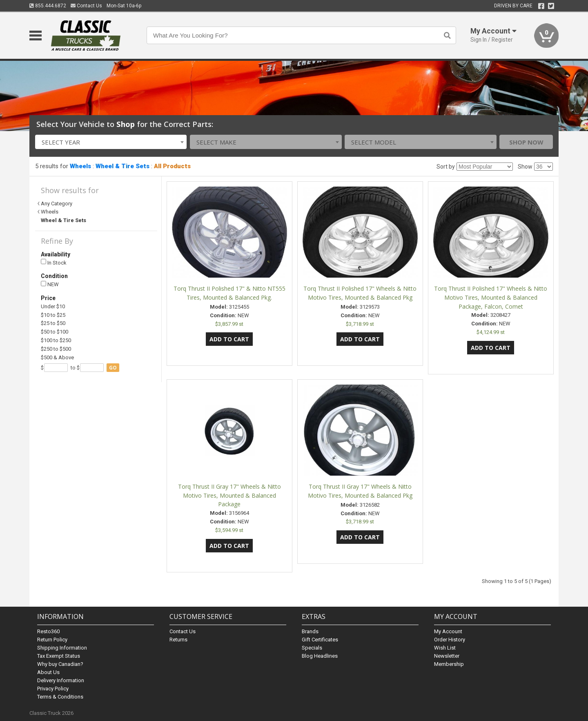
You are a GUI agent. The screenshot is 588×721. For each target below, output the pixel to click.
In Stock (54, 262)
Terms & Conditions (60, 697)
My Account (448, 631)
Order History (450, 640)
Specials (312, 648)
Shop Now (526, 142)
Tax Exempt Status (59, 656)
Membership (449, 664)
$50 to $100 (55, 332)
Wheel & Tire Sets (122, 166)
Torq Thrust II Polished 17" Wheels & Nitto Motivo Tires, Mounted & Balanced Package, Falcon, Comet (491, 297)
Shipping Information (62, 648)
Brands (310, 631)
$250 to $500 (56, 349)
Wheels (80, 166)
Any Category (57, 204)
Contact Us (86, 6)
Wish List (445, 648)
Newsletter (447, 656)
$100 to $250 (56, 340)
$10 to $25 (53, 315)
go (113, 368)
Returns (178, 640)
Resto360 (48, 631)
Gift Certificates (320, 640)
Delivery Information (61, 680)
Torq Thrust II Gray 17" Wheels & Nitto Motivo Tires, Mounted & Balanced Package (229, 495)
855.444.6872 (48, 6)
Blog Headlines (320, 656)
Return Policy (52, 640)
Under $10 (53, 306)
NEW (50, 284)
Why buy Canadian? (60, 664)
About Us (48, 672)
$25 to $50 (53, 323)
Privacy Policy (53, 689)
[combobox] (111, 142)
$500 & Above (57, 357)
